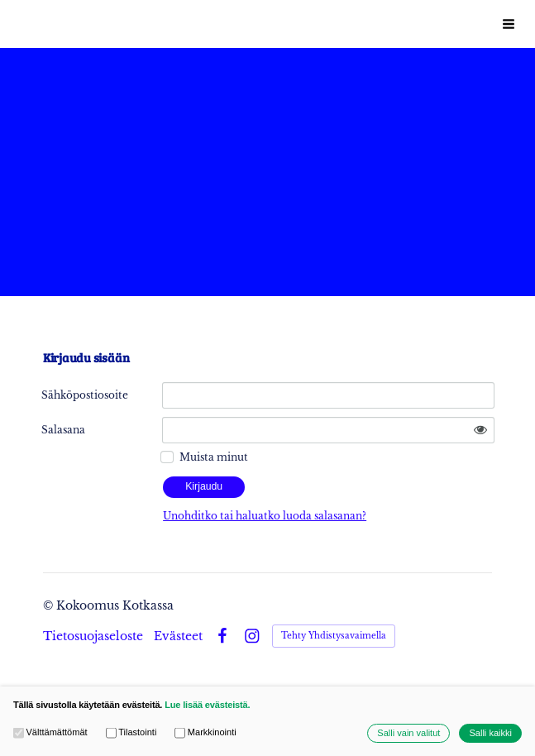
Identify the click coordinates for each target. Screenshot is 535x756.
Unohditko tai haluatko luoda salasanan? (265, 516)
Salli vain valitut (408, 734)
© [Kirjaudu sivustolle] (50, 605)
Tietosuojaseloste (93, 636)
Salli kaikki (490, 734)
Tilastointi (131, 733)
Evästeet (178, 636)
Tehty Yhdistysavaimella (334, 636)
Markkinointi (205, 733)
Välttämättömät (50, 733)
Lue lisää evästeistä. (207, 705)
